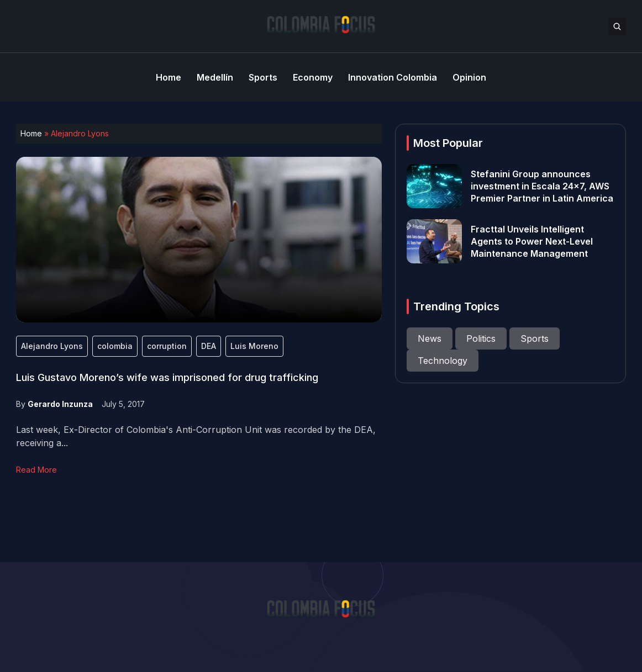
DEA (209, 346)
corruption (167, 346)
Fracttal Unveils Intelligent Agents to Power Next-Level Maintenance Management (532, 241)
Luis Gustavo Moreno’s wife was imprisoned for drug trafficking (167, 377)
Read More (36, 470)
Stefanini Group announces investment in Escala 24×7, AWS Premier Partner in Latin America (542, 186)
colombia (115, 346)
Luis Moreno (254, 346)
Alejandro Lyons (52, 346)
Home (31, 133)
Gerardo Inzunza (60, 404)
